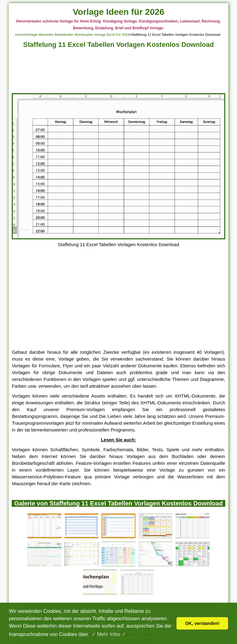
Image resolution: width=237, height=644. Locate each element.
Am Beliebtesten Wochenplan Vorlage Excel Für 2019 (89, 35)
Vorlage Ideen (36, 35)
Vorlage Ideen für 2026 (119, 12)
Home (19, 35)
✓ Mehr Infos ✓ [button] (109, 634)
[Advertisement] (119, 72)
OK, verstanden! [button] (202, 623)
